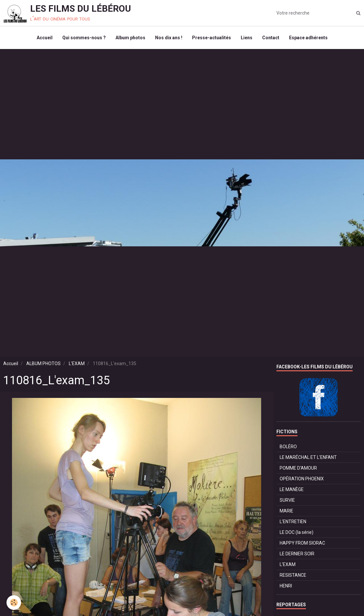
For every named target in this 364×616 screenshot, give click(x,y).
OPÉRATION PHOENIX (302, 479)
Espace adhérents (308, 38)
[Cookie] (14, 603)
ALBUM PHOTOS (43, 363)
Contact (271, 38)
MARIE (286, 511)
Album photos (130, 38)
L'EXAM (77, 363)
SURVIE (287, 500)
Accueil (45, 38)
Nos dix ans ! (169, 38)
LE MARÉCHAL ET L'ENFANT (308, 457)
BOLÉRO (288, 447)
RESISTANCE (293, 575)
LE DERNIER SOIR (297, 554)
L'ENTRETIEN (293, 522)
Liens (247, 38)
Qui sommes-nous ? (84, 38)
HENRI (286, 586)
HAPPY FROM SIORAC (302, 543)
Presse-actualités (212, 38)
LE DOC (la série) (297, 532)
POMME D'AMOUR (298, 468)
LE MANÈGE (292, 489)
